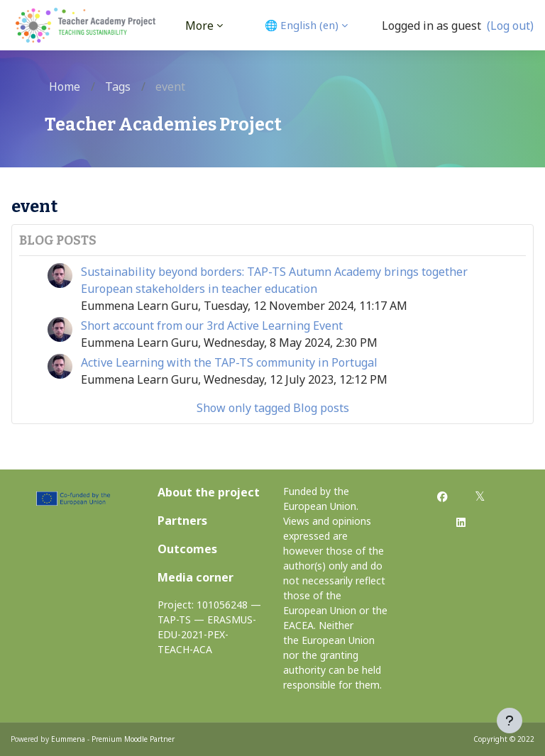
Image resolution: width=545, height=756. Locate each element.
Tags (118, 87)
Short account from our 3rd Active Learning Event (212, 326)
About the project (209, 492)
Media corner (196, 577)
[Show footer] (510, 721)
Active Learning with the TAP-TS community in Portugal (229, 362)
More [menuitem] (199, 26)
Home (65, 87)
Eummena (68, 739)
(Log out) (510, 26)
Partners (182, 521)
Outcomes (187, 549)
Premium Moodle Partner (133, 739)
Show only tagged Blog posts (273, 408)
